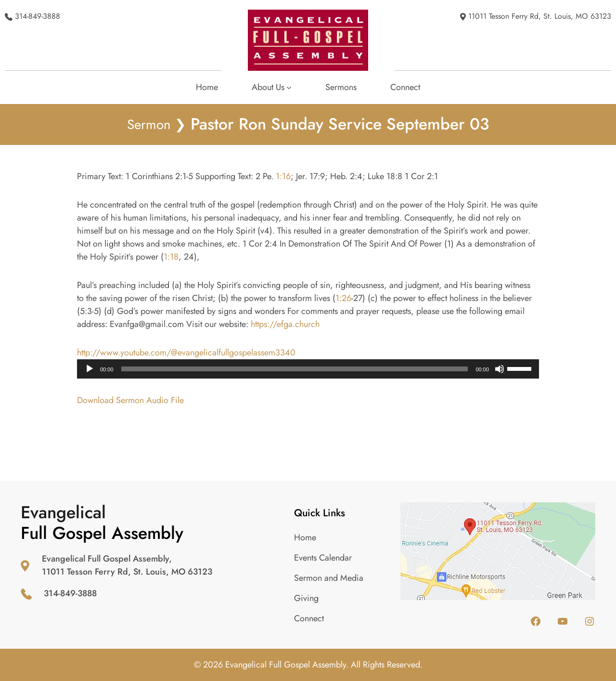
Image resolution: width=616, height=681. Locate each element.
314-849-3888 (38, 16)
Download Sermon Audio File (130, 400)
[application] (308, 369)
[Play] (90, 369)
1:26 (343, 298)
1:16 (283, 176)
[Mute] (500, 369)
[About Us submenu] (272, 87)
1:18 (171, 257)
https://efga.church (285, 324)
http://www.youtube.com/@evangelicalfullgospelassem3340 (186, 353)
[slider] (295, 369)
